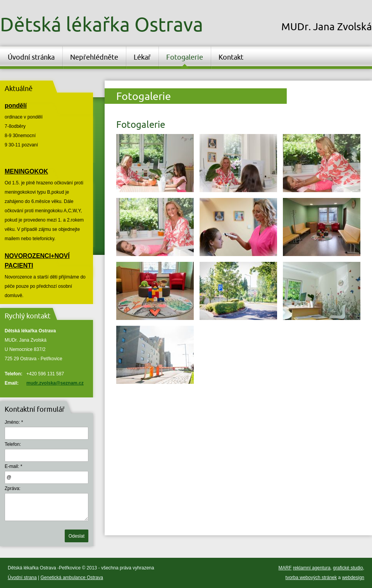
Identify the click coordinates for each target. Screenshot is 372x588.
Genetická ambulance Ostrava (72, 578)
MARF (285, 568)
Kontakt (231, 57)
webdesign (353, 578)
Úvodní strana (22, 578)
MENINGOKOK (26, 171)
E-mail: (12, 466)
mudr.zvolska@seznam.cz (55, 383)
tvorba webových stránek (311, 578)
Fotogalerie (185, 57)
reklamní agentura (312, 568)
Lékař (142, 57)
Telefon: (13, 444)
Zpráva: (13, 488)
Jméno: (12, 422)
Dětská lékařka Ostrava (102, 24)
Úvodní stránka (31, 57)
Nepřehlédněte (94, 57)
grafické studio (348, 568)
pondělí (16, 106)
